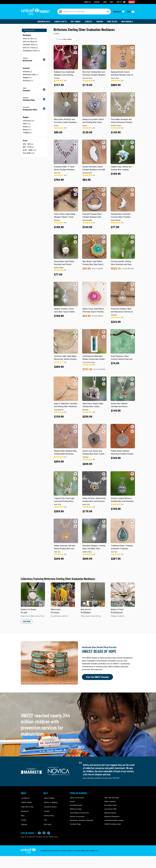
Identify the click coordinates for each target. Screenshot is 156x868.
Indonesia (28, 119)
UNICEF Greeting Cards (112, 823)
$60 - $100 (28, 145)
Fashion (100, 21)
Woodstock (118, 612)
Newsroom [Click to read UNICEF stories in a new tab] (24, 808)
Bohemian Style (30, 73)
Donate (23, 816)
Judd (25, 612)
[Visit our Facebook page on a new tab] (39, 831)
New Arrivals (127, 21)
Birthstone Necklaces (112, 816)
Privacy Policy (48, 812)
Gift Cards (47, 819)
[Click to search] (108, 11)
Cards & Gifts (61, 21)
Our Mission (25, 797)
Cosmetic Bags (75, 823)
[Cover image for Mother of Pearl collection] (123, 594)
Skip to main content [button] (78, 0)
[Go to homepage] (36, 11)
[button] (75, 47)
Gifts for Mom (30, 41)
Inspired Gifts (45, 21)
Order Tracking (48, 797)
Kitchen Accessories (77, 816)
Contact (46, 808)
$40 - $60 (28, 142)
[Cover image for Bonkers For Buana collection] (33, 594)
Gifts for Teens (30, 47)
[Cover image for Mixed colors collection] (63, 594)
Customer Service (49, 804)
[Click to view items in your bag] (131, 11)
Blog (22, 812)
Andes (27, 125)
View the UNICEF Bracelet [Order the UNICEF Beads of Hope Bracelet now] (97, 676)
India (26, 122)
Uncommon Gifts (110, 808)
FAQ (45, 816)
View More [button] (27, 621)
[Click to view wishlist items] (119, 11)
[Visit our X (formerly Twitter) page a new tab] (44, 831)
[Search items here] (81, 11)
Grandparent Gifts (31, 50)
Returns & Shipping (50, 801)
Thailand (27, 131)
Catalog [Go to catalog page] (97, 2)
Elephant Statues (110, 812)
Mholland (87, 612)
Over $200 (29, 151)
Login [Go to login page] (105, 2)
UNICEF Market (26, 801)
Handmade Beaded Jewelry (113, 819)
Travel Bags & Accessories (79, 812)
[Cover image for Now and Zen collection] (93, 594)
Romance (28, 79)
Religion (27, 76)
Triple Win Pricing (27, 804)
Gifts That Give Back (111, 797)
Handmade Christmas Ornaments (81, 819)
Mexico (27, 128)
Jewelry (89, 21)
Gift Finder (76, 21)
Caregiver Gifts (30, 44)
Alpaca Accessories (77, 797)
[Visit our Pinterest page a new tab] (49, 831)
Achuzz (56, 612)
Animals (27, 71)
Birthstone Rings (76, 808)
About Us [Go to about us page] (88, 2)
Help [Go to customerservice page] (112, 2)
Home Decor (112, 21)
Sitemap (24, 819)
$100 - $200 (29, 148)
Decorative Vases (110, 804)
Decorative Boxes (76, 804)
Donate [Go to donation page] (132, 2)
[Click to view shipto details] (121, 2)
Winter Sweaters (110, 801)
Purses (72, 801)
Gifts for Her (29, 38)
